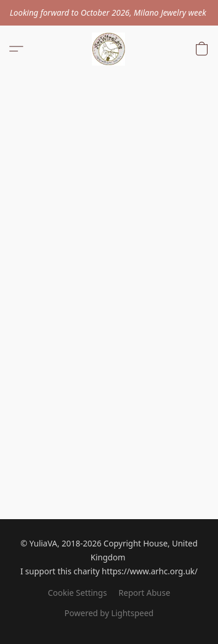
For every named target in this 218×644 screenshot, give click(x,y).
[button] (109, 49)
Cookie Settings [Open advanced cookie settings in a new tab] (77, 593)
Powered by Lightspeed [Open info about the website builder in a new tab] (109, 613)
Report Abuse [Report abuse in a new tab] (144, 593)
